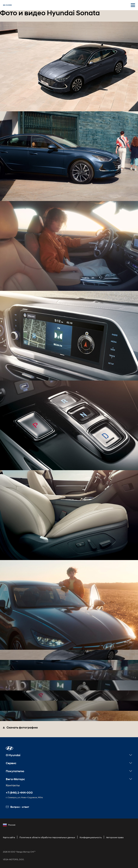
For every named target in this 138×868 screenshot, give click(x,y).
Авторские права (115, 837)
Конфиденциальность (91, 837)
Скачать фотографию (20, 727)
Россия (9, 825)
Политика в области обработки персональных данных (47, 837)
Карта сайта (9, 837)
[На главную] (7, 5)
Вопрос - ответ (17, 807)
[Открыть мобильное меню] (133, 5)
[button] (10, 748)
